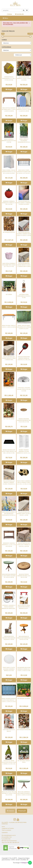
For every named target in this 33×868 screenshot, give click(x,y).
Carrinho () (19, 14)
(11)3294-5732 (7, 839)
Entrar (9, 14)
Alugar (9, 89)
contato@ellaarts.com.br (9, 835)
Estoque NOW (26, 863)
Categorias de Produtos (8, 828)
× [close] (29, 23)
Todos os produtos (6, 830)
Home (3, 827)
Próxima (22, 811)
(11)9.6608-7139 (7, 837)
